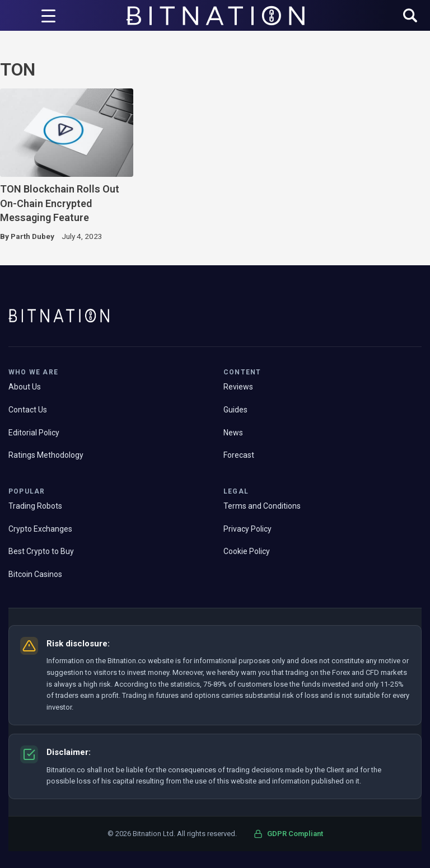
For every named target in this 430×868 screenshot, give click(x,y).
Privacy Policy (247, 529)
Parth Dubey (32, 236)
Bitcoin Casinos (35, 574)
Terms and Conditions (262, 506)
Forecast (239, 455)
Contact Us (28, 410)
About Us (25, 387)
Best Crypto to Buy (41, 551)
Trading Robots (35, 506)
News (233, 433)
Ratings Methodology (46, 455)
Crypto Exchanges (40, 529)
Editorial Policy (34, 433)
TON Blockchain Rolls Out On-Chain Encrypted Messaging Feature (60, 203)
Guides (235, 410)
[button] (410, 17)
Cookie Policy (247, 551)
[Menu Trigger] (48, 16)
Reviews (238, 387)
